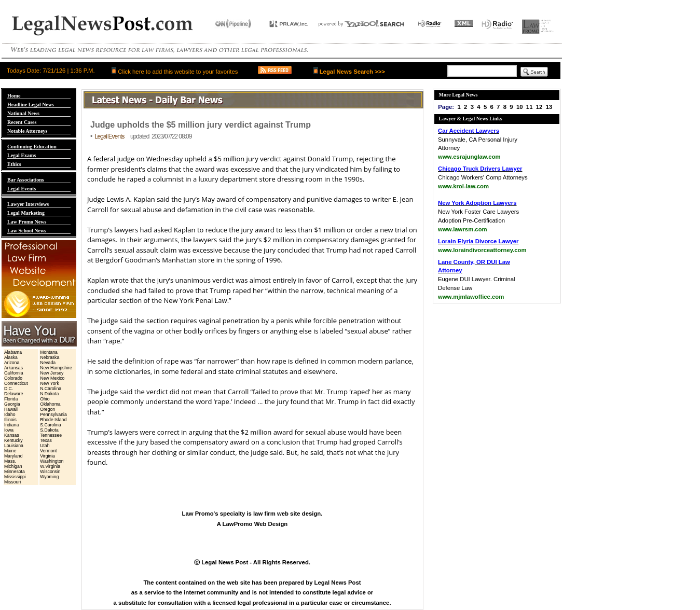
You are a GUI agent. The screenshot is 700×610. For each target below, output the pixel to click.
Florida (11, 399)
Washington (52, 461)
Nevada (48, 363)
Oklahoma (50, 404)
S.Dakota (49, 430)
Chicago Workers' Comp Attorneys (483, 177)
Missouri (12, 482)
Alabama (13, 352)
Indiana (11, 425)
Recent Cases (22, 122)
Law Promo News (27, 222)
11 (530, 107)
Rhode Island (53, 420)
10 (520, 107)
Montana (49, 352)
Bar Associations (26, 180)
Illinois (10, 420)
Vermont (48, 451)
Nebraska (50, 357)
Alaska (11, 357)
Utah (45, 446)
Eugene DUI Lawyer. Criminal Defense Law (477, 280)
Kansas (12, 435)
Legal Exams (22, 155)
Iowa (9, 430)
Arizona (12, 363)
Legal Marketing (26, 213)
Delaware (14, 394)
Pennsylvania (53, 414)
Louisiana (14, 446)
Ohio (45, 399)
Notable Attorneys (28, 131)
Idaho (10, 414)
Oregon (47, 409)
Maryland (13, 456)
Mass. (10, 461)
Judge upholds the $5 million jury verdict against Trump (201, 125)
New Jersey (52, 373)
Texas (46, 440)
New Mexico (52, 378)
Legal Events (22, 189)
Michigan (13, 466)
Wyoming (49, 477)
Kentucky (13, 440)
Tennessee (51, 435)
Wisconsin (50, 472)
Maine (10, 451)
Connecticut (16, 383)
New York (50, 383)
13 (549, 107)
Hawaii (11, 409)
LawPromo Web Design (255, 524)
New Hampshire (56, 368)
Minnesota (15, 472)
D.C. (9, 389)
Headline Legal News (31, 105)
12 (539, 107)
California (14, 373)
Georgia (12, 404)
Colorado (13, 378)
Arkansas (13, 368)
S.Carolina (50, 425)
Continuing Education (32, 147)
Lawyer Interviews (28, 204)
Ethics (14, 164)
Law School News (27, 231)
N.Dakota (49, 394)
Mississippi (15, 477)
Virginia (47, 456)
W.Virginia (50, 466)
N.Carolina (51, 389)
